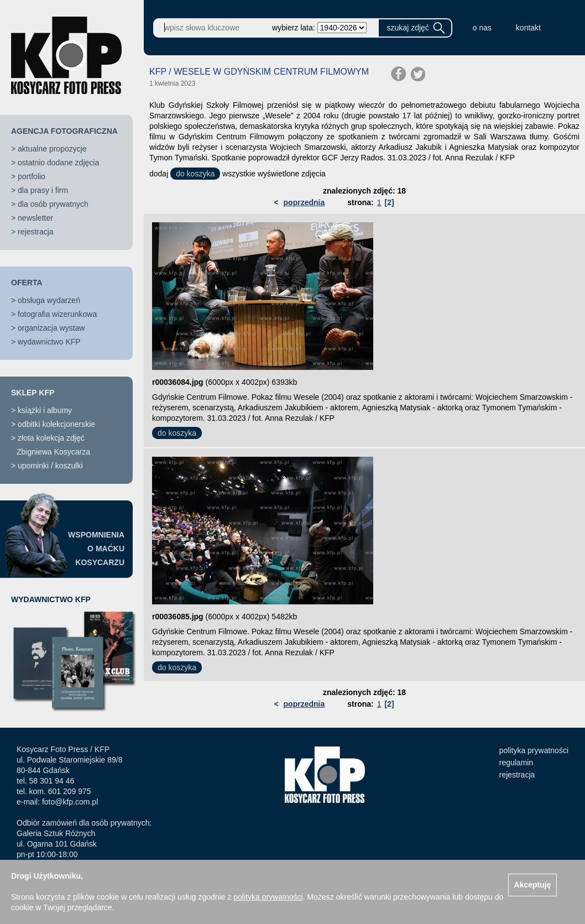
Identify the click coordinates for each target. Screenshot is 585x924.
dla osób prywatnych (53, 204)
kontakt (528, 28)
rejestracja (36, 232)
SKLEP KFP (33, 393)
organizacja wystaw (51, 328)
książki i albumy (45, 410)
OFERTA (27, 283)
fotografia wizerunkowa (57, 314)
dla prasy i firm (43, 190)
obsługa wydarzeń (49, 300)
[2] (389, 202)
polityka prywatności (534, 750)
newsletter (35, 218)
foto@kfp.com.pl (70, 802)
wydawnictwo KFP (49, 342)
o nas (482, 28)
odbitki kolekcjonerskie (56, 424)
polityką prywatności (268, 897)
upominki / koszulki (50, 466)
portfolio (32, 176)
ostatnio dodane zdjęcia (58, 163)
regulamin (516, 763)
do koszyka (195, 174)
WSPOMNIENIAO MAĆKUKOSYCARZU (96, 549)
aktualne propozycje (52, 149)
